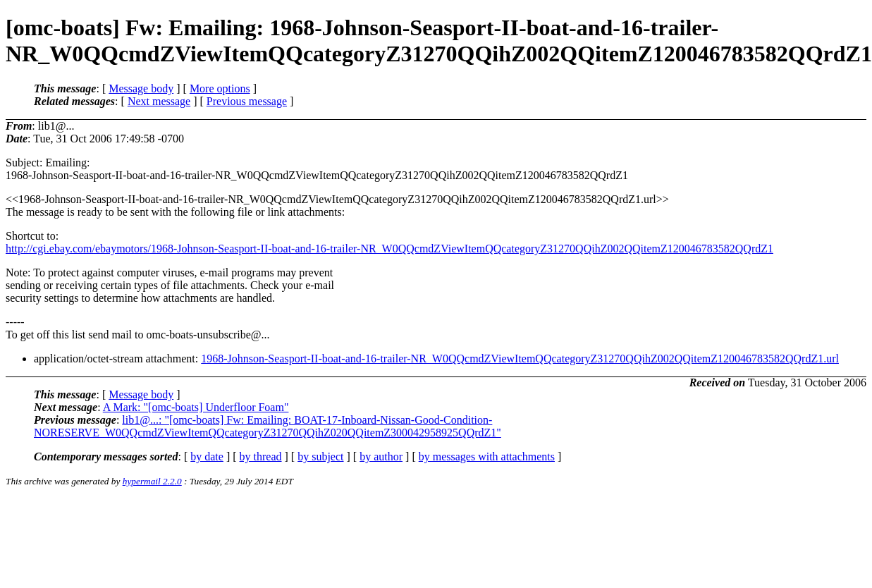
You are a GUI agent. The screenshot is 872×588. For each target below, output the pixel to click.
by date (207, 457)
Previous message (247, 101)
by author (381, 457)
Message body (141, 88)
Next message (159, 101)
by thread (261, 457)
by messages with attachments (487, 457)
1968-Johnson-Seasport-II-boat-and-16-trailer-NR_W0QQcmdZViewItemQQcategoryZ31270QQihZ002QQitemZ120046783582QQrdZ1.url (520, 359)
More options (220, 88)
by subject (320, 457)
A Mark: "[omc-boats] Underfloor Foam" (196, 407)
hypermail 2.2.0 (152, 481)
